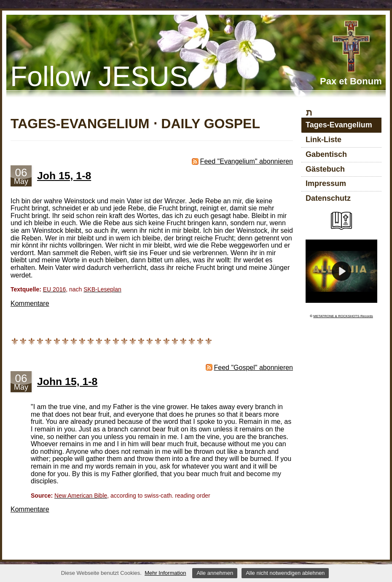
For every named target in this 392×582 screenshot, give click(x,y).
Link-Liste (324, 140)
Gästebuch (325, 169)
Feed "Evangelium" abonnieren (247, 161)
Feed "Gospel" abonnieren (254, 368)
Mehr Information (165, 573)
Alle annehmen (215, 573)
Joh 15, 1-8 (64, 176)
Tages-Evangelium (339, 125)
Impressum (326, 183)
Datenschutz (328, 198)
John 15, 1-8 (67, 381)
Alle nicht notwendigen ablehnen (285, 573)
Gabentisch (326, 154)
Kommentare (30, 303)
